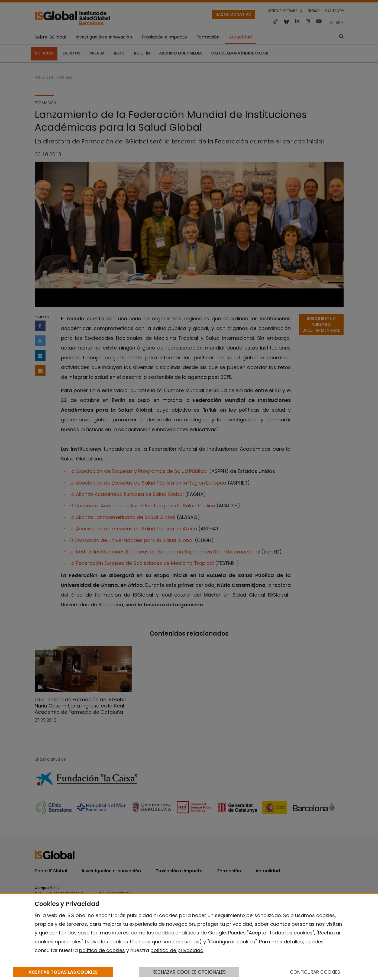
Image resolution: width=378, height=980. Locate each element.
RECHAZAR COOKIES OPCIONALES (189, 972)
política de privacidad (177, 950)
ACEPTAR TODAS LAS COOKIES (63, 972)
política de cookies (102, 950)
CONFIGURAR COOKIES (315, 972)
